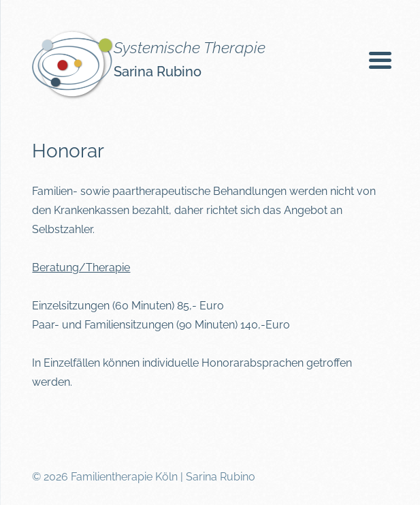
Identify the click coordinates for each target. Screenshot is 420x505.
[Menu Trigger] (380, 60)
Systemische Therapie (190, 47)
